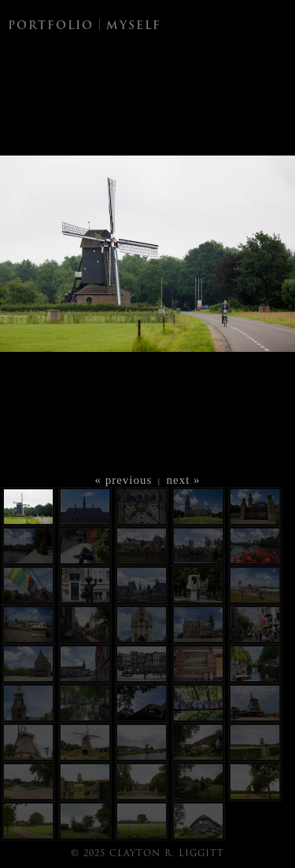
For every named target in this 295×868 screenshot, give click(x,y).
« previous (123, 480)
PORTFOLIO (51, 26)
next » (184, 480)
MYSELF (134, 26)
